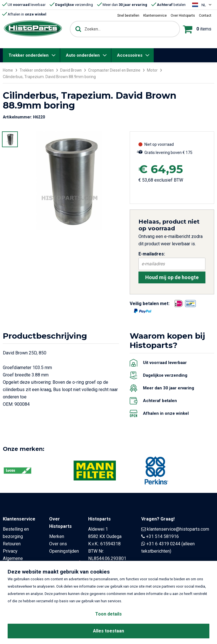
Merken (57, 536)
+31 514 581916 (162, 536)
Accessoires (130, 55)
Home (8, 70)
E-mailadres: (152, 254)
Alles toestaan (108, 631)
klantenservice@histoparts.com (178, 529)
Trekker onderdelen (29, 55)
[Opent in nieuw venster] (179, 304)
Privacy (10, 551)
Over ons (58, 543)
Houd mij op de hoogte (172, 277)
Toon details (108, 614)
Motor (156, 70)
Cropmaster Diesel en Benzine (117, 70)
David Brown (72, 70)
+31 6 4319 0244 (163, 543)
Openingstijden (64, 551)
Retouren (12, 543)
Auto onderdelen (83, 55)
